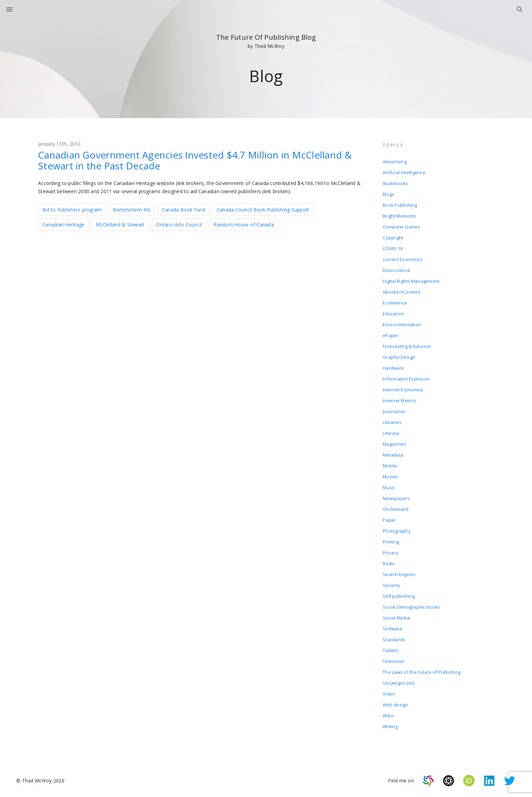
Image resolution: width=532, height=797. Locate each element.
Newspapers (396, 498)
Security (391, 585)
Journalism (394, 411)
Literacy (391, 433)
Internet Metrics (400, 401)
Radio (389, 563)
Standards (394, 640)
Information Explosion (406, 379)
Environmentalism (402, 325)
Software (393, 629)
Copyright (393, 238)
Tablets (391, 650)
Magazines (394, 444)
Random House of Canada (244, 225)
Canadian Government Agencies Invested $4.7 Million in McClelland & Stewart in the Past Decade (195, 160)
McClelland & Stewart (120, 225)
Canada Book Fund (184, 210)
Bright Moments (400, 216)
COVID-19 (393, 248)
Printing (391, 542)
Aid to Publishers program (72, 210)
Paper (389, 520)
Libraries (392, 422)
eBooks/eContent (402, 292)
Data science (396, 270)
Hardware (393, 368)
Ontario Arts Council (179, 225)
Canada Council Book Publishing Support (263, 210)
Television (394, 661)
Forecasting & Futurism (407, 346)
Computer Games (402, 227)
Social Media (396, 618)
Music (389, 487)
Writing (390, 726)
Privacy (391, 553)
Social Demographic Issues (411, 607)
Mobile (390, 466)
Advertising (395, 162)
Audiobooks (396, 183)
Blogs (388, 194)
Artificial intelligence (404, 172)
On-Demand (396, 509)
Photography (397, 531)
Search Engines (399, 574)
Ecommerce (395, 303)
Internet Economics (403, 390)
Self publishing (399, 596)
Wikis (388, 716)
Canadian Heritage (63, 225)
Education (393, 314)
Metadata (393, 455)
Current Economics (403, 259)
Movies (391, 477)
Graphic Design (399, 357)
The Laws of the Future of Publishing (422, 672)
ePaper (391, 335)
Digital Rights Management (411, 281)
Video (389, 694)
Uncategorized (398, 683)
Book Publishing (400, 205)
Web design (395, 705)
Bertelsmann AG (132, 210)
